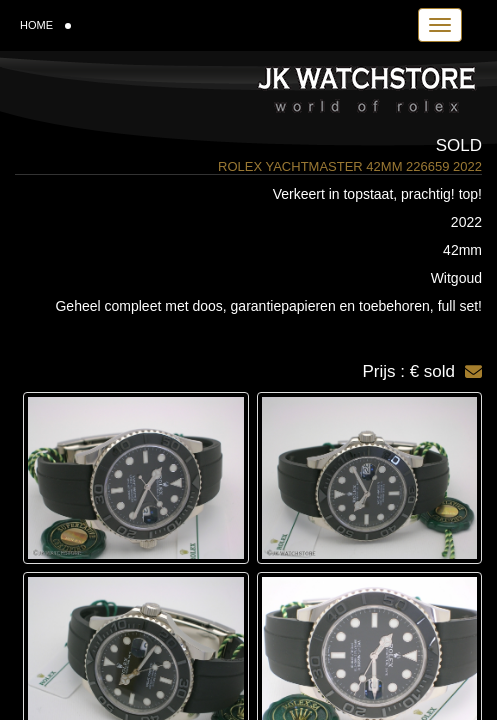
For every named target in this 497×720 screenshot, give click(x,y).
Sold (459, 145)
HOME (45, 25)
